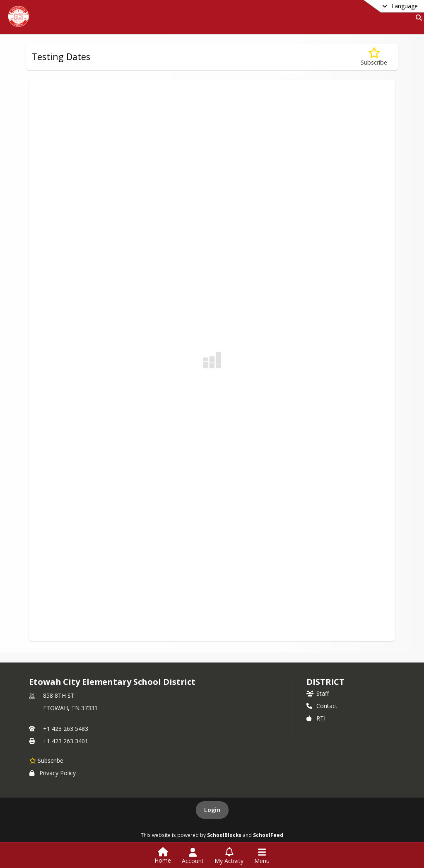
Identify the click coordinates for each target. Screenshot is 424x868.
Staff (318, 693)
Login (212, 810)
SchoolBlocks (224, 835)
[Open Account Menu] (193, 856)
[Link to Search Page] (417, 18)
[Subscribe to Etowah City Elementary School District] (46, 760)
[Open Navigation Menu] (262, 856)
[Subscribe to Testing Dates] (374, 57)
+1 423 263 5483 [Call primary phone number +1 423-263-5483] (66, 729)
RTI (316, 718)
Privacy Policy (53, 773)
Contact (322, 706)
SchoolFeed (268, 835)
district (325, 682)
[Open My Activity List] (229, 856)
